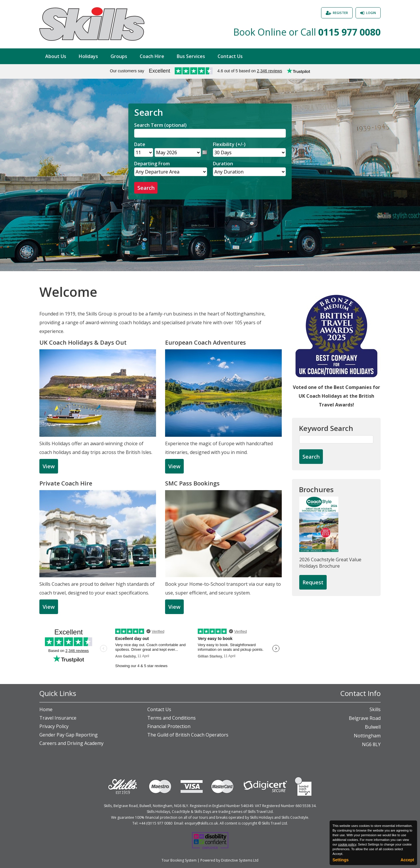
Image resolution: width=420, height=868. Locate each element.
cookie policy (347, 844)
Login (371, 13)
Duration (223, 164)
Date (140, 144)
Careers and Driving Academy (71, 743)
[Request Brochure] (313, 583)
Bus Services (191, 56)
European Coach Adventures (205, 342)
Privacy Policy (54, 726)
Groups (119, 56)
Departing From (152, 164)
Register (340, 13)
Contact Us (230, 56)
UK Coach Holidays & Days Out (83, 342)
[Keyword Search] (336, 439)
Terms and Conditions (171, 718)
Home (46, 709)
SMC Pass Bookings (192, 483)
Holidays (88, 56)
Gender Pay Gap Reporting (69, 735)
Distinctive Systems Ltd (240, 860)
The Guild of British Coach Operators (188, 735)
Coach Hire (152, 56)
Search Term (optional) (160, 125)
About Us (56, 56)
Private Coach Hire (66, 483)
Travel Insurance (58, 718)
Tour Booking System (179, 860)
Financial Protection (169, 726)
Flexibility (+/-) (229, 144)
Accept (407, 860)
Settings (341, 860)
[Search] (210, 133)
